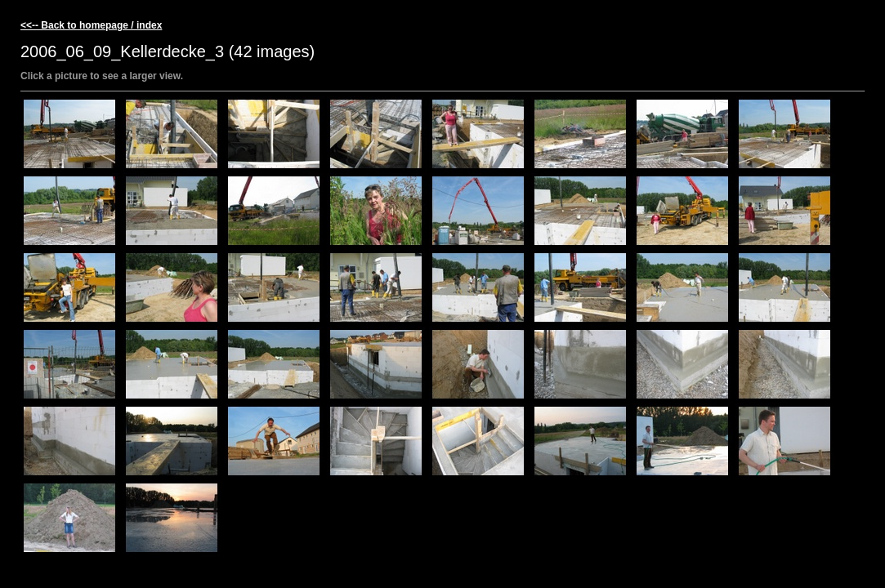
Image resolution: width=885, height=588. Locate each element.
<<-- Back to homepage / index (91, 25)
